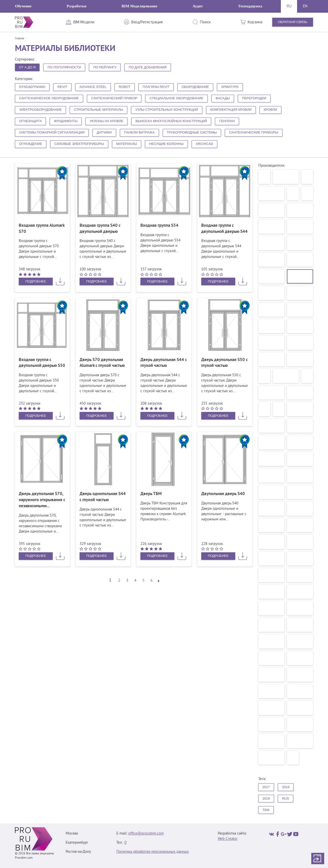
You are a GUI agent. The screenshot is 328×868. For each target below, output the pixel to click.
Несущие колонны (166, 144)
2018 (286, 787)
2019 (266, 798)
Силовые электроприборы (79, 144)
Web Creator (228, 839)
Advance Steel (93, 87)
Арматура (230, 87)
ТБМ (266, 810)
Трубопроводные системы (192, 132)
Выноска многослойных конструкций (171, 121)
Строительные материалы (99, 110)
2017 (266, 787)
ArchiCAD (204, 144)
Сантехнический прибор (114, 98)
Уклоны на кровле (106, 121)
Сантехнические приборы (254, 132)
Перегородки (254, 98)
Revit (62, 87)
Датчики (104, 132)
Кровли (270, 110)
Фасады (223, 98)
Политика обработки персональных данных (153, 852)
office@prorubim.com (146, 834)
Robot (124, 87)
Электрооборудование (41, 110)
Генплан (227, 121)
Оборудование (195, 87)
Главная (20, 39)
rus (286, 798)
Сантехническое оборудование (49, 98)
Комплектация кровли (231, 110)
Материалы (126, 144)
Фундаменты (66, 121)
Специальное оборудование (176, 98)
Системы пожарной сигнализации (52, 132)
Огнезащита (31, 121)
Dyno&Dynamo (32, 87)
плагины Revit (156, 87)
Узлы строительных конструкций (167, 110)
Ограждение (31, 144)
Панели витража (139, 132)
